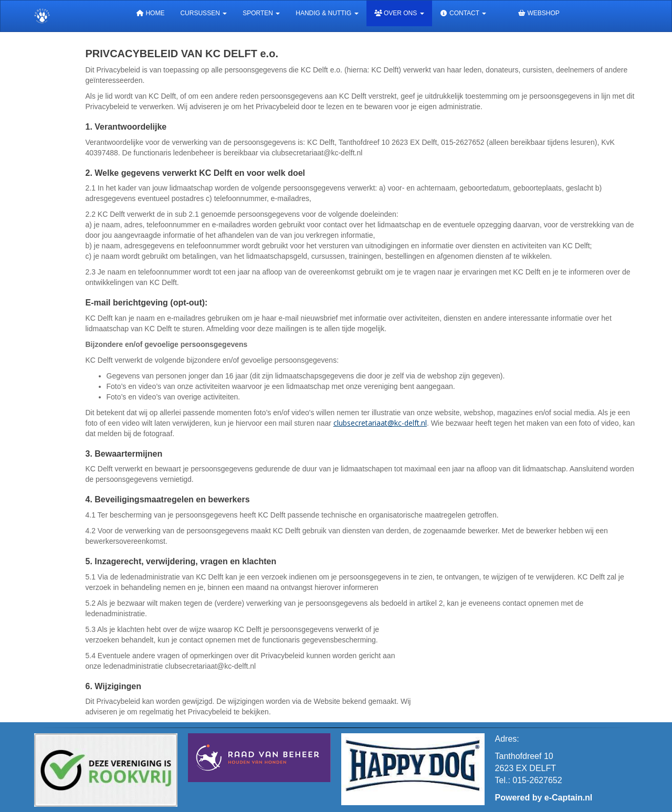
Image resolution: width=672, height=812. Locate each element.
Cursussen (203, 13)
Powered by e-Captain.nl (544, 798)
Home (150, 13)
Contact (463, 13)
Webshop (539, 13)
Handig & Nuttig (327, 13)
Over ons (399, 13)
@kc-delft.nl (380, 423)
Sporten (261, 13)
